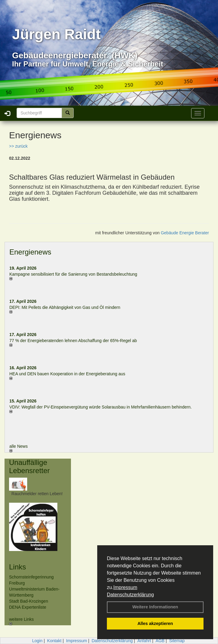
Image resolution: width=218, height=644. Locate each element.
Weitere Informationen (155, 607)
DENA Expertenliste (28, 607)
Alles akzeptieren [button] (155, 623)
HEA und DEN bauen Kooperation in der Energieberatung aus (67, 374)
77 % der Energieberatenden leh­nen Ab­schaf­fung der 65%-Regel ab (73, 341)
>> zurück (18, 146)
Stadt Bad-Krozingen (29, 601)
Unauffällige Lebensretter (29, 466)
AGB (160, 641)
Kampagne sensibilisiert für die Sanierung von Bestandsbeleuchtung (73, 274)
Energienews (30, 252)
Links (18, 567)
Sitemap (177, 641)
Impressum (125, 587)
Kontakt (54, 641)
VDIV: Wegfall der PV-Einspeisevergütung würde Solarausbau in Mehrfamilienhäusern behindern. (101, 407)
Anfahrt (144, 641)
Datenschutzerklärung (130, 595)
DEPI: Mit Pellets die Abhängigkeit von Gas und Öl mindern (68, 307)
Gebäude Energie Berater (185, 233)
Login (37, 641)
